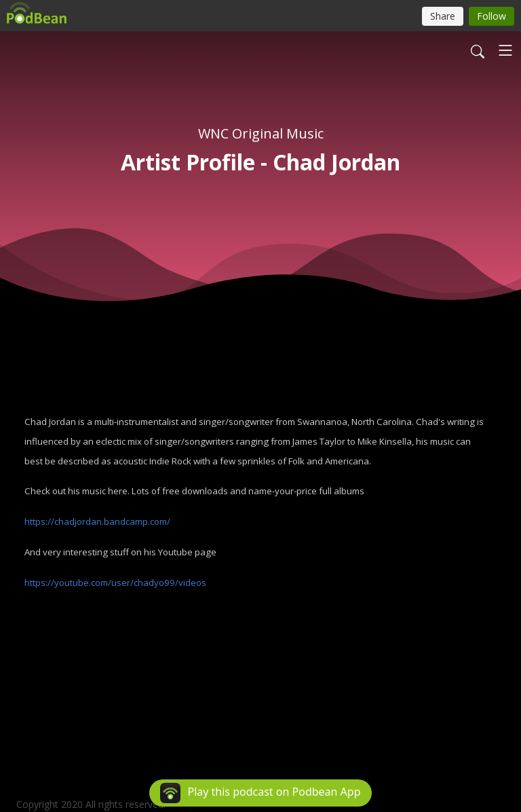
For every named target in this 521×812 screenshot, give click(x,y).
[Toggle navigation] (505, 50)
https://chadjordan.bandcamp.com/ (97, 521)
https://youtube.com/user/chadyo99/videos (115, 583)
